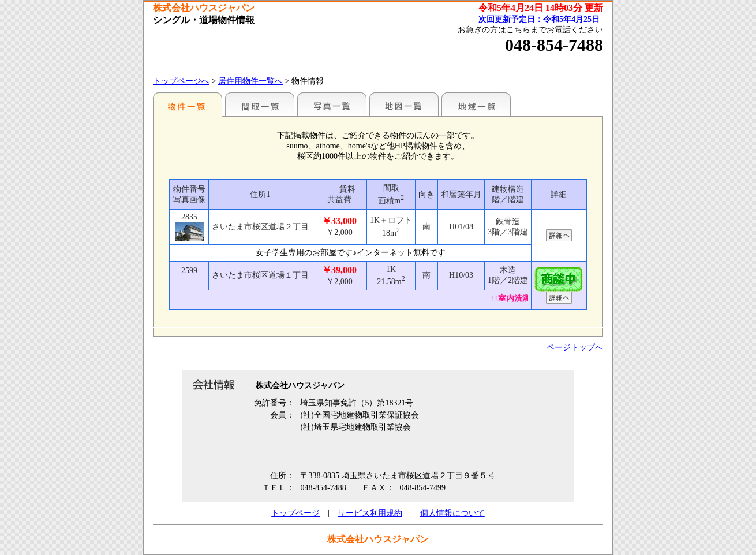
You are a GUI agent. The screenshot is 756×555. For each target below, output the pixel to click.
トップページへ (181, 81)
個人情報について (452, 513)
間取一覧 (260, 104)
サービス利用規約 (370, 513)
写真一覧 (332, 104)
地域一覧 (476, 104)
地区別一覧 (188, 104)
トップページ (295, 513)
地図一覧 (404, 104)
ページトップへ (575, 347)
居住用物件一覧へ (250, 81)
